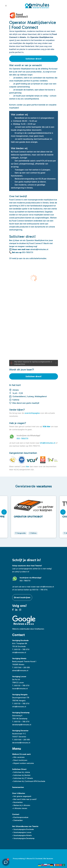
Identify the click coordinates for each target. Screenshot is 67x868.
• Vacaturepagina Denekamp (23, 838)
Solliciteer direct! (33, 59)
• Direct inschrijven (20, 760)
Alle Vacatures (48, 859)
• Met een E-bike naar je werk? (24, 799)
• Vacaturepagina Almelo (22, 835)
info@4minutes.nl (47, 443)
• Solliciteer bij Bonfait (21, 775)
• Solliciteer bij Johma (21, 772)
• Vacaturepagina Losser (22, 832)
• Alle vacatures (18, 757)
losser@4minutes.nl (20, 689)
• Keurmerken (17, 802)
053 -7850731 (22, 439)
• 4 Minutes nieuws (20, 808)
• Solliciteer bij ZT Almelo (23, 778)
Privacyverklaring (19, 859)
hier (28, 466)
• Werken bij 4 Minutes (21, 805)
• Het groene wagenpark (22, 796)
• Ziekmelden (17, 820)
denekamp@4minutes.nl (22, 725)
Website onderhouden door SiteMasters (28, 629)
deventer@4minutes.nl (21, 743)
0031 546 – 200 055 (22, 668)
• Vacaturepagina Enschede (23, 829)
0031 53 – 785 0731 (22, 649)
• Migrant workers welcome (23, 763)
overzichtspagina (32, 413)
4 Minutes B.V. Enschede (34, 859)
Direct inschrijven (22, 597)
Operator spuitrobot (28, 517)
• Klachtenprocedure (20, 817)
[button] (63, 512)
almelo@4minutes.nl (20, 671)
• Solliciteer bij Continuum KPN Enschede (29, 781)
